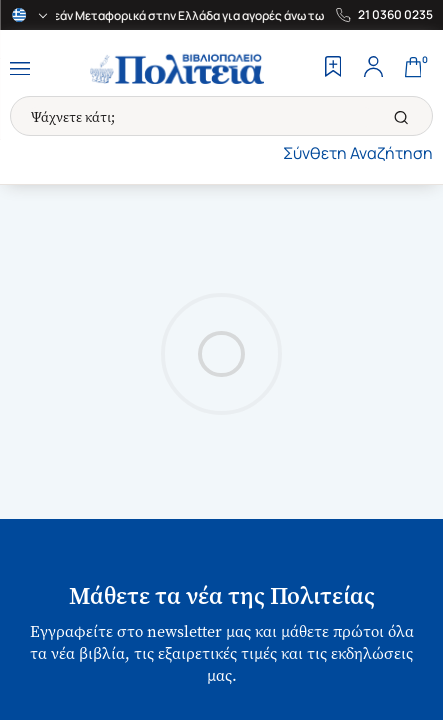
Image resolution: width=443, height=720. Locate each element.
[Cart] (413, 69)
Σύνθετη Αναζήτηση (358, 153)
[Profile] (373, 69)
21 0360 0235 (395, 15)
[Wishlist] (333, 69)
